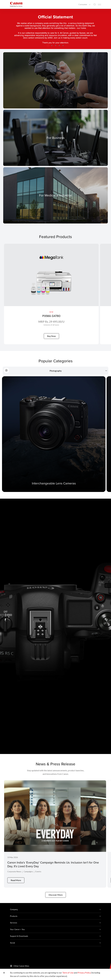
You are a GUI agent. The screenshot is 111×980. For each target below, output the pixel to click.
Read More (16, 880)
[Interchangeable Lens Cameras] (54, 436)
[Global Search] (95, 4)
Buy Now (51, 336)
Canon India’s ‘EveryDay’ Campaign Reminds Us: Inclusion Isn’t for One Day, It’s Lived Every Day (53, 866)
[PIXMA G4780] (51, 295)
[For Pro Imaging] (55, 80)
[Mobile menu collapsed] (99, 5)
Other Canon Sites (21, 965)
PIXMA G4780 (51, 316)
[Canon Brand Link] (16, 4)
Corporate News (14, 873)
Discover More (56, 894)
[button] (48, 46)
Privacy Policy (84, 973)
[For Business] (55, 138)
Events (38, 873)
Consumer (83, 4)
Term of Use (68, 973)
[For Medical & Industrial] (55, 195)
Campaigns (28, 873)
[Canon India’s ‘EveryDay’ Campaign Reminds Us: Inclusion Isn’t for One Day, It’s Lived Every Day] (55, 834)
